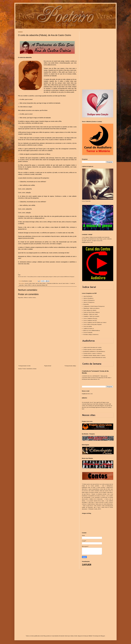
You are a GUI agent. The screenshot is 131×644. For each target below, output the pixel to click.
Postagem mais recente (25, 366)
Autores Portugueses (89, 302)
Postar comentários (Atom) (29, 369)
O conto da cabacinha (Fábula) (38, 285)
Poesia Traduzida (88, 332)
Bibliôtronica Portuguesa (69, 277)
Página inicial (48, 366)
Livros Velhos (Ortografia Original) (92, 324)
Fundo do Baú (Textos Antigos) (91, 312)
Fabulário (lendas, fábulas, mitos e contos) (94, 355)
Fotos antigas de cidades (90, 310)
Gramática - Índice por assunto (91, 316)
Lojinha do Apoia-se (89, 328)
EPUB (29, 285)
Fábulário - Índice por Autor (91, 314)
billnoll (91, 636)
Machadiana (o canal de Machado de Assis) (95, 357)
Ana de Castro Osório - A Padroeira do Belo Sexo (47, 283)
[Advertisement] (47, 351)
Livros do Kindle (88, 326)
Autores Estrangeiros (89, 300)
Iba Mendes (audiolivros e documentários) (94, 351)
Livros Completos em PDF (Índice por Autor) (95, 322)
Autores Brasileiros (88, 298)
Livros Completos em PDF (90, 320)
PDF (46, 285)
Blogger (103, 636)
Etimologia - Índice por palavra (91, 308)
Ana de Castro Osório (30, 283)
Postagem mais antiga (70, 366)
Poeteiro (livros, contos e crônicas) (93, 353)
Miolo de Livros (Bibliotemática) (92, 330)
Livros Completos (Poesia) (90, 318)
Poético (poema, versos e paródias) (93, 349)
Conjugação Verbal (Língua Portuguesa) (94, 306)
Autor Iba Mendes (88, 296)
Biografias (86, 304)
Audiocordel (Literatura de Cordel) (92, 347)
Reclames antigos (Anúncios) (91, 334)
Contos (26, 285)
